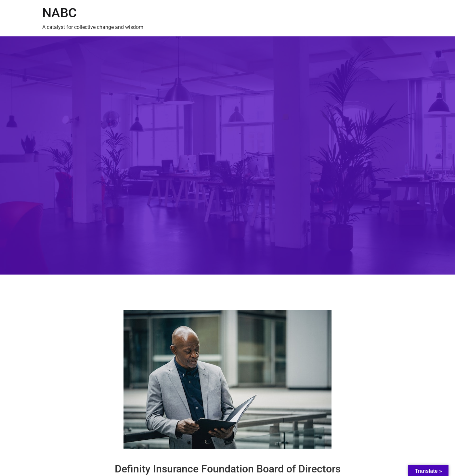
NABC (59, 13)
